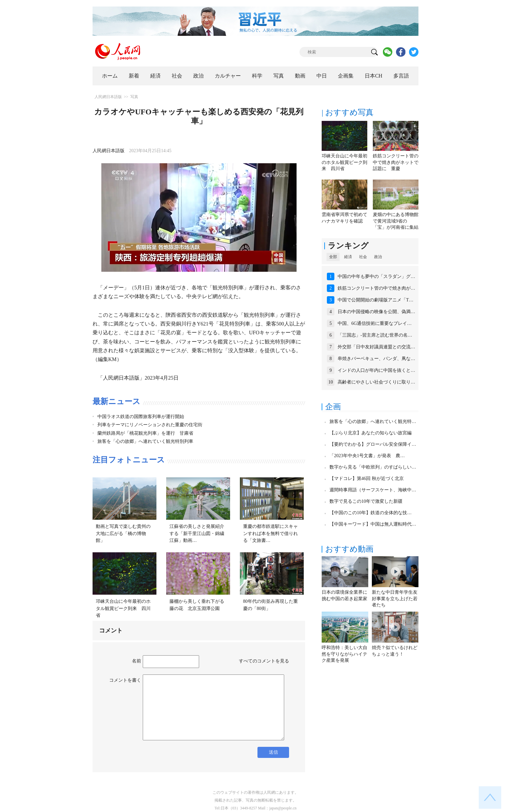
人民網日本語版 (108, 97)
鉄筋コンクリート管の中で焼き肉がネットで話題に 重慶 (396, 162)
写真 (279, 76)
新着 (134, 76)
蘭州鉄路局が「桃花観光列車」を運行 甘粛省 (145, 433)
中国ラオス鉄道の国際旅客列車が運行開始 (141, 417)
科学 (257, 76)
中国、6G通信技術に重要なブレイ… (375, 323)
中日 (322, 76)
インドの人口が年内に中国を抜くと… (376, 370)
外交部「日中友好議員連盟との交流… (376, 347)
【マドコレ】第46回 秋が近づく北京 (367, 478)
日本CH (373, 76)
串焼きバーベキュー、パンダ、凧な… (376, 359)
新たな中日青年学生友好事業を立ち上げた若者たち (395, 599)
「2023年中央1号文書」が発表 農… (367, 456)
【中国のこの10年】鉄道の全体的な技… (371, 513)
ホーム (110, 76)
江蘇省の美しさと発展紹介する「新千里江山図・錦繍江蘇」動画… (197, 533)
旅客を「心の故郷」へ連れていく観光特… (373, 421)
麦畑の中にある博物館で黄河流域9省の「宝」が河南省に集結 (396, 221)
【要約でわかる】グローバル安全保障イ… (373, 444)
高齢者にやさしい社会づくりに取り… (376, 382)
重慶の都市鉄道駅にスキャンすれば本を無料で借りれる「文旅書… (270, 533)
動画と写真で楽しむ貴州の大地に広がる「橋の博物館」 (123, 533)
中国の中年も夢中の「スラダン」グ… (376, 276)
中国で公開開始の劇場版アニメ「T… (376, 300)
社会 (177, 76)
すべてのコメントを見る (264, 661)
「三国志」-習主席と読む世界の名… (375, 335)
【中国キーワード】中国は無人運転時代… (373, 524)
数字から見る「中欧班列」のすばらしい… (373, 467)
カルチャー (228, 76)
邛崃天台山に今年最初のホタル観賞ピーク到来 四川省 (123, 608)
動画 (300, 76)
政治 (198, 76)
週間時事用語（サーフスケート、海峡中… (373, 490)
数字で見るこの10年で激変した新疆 (366, 501)
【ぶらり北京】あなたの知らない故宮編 (371, 433)
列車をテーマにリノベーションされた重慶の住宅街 (150, 425)
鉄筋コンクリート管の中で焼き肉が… (376, 288)
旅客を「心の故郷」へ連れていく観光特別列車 (145, 441)
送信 (273, 752)
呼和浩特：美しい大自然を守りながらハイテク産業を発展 (344, 654)
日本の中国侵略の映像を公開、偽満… (376, 312)
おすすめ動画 (349, 549)
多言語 (401, 76)
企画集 (346, 76)
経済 (155, 76)
